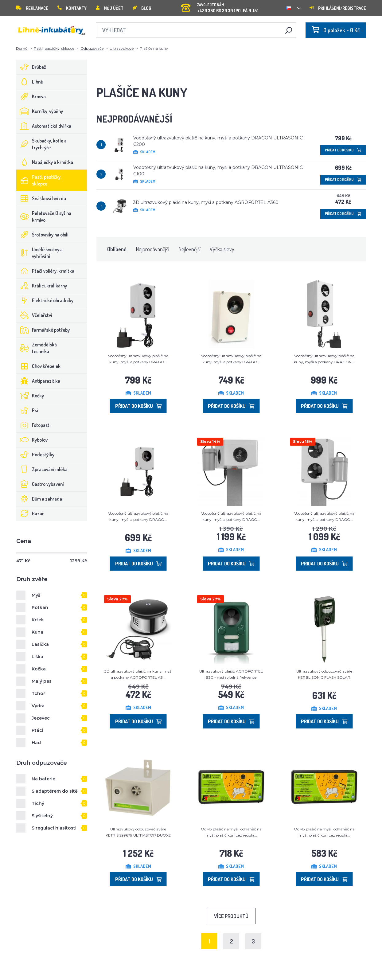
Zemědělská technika (37, 348)
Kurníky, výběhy (40, 111)
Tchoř (38, 693)
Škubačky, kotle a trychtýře (42, 144)
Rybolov (32, 440)
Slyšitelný (42, 816)
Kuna (37, 632)
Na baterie (43, 779)
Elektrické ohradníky (45, 300)
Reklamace (32, 8)
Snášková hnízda (41, 198)
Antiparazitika (38, 381)
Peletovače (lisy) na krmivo (44, 217)
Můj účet (110, 8)
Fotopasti (33, 425)
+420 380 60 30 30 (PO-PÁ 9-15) (220, 6)
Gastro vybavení (40, 484)
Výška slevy (222, 249)
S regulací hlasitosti (54, 828)
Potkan (40, 607)
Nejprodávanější (152, 249)
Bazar (30, 513)
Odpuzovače (92, 48)
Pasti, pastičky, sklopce (54, 48)
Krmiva (31, 96)
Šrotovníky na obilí (43, 235)
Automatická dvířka (44, 126)
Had (36, 743)
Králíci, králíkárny (42, 286)
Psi (27, 410)
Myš (36, 595)
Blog (142, 8)
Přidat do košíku (343, 150)
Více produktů (231, 916)
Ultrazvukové (122, 48)
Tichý (38, 803)
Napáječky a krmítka (45, 162)
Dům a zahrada (39, 499)
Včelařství (34, 315)
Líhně (30, 82)
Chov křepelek (39, 366)
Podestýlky (35, 455)
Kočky (30, 396)
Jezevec (41, 718)
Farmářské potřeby (43, 330)
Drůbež (31, 67)
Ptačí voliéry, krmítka (45, 271)
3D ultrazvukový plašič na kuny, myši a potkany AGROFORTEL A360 (206, 202)
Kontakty (72, 8)
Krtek (38, 620)
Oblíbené (117, 249)
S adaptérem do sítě (55, 791)
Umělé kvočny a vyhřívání (40, 253)
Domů (22, 48)
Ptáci (37, 730)
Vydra (38, 706)
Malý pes (42, 681)
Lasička (40, 644)
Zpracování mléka (42, 469)
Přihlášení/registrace (338, 8)
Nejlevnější (189, 249)
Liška (37, 657)
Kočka (39, 669)
